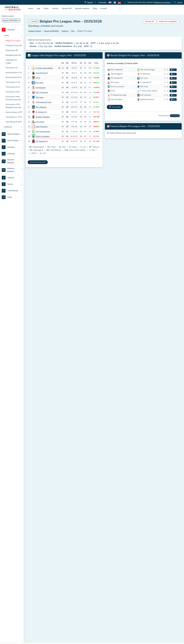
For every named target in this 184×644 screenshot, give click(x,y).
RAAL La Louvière (43, 136)
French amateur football (37, 636)
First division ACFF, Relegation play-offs (13, 106)
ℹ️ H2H (173, 70)
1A (36, 43)
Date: (30, 270)
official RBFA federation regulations (67, 221)
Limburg (134, 624)
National (134, 609)
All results (116, 107)
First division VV (12, 68)
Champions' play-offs (14, 45)
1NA (50, 46)
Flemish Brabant (137, 628)
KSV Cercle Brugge (43, 131)
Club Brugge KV (42, 73)
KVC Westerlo (41, 107)
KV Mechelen (41, 88)
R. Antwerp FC (41, 112)
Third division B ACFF (14, 122)
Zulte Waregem (42, 127)
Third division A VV (13, 82)
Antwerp (134, 620)
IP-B (80, 46)
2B (81, 43)
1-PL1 (102, 43)
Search (90, 2)
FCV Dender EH (42, 141)
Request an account (162, 2)
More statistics (114, 241)
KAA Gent (40, 83)
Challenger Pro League (11, 61)
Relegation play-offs (13, 55)
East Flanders (136, 617)
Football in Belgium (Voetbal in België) (47, 605)
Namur (133, 640)
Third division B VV (13, 87)
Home (31, 8)
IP (91, 46)
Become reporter (82, 8)
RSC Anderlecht (42, 93)
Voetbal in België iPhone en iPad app (42, 609)
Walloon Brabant (137, 632)
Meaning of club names (37, 620)
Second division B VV (14, 77)
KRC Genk (40, 97)
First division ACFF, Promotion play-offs (13, 98)
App (38, 8)
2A (78, 43)
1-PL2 (108, 43)
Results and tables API (37, 617)
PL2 (44, 43)
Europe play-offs (12, 50)
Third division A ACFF (14, 117)
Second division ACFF (14, 112)
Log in (180, 2)
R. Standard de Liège (44, 102)
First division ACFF (13, 92)
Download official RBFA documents (42, 628)
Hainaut (133, 636)
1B (52, 43)
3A (84, 43)
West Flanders (136, 613)
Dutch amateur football (37, 632)
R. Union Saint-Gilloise (44, 68)
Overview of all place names (90, 638)
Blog (95, 8)
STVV (38, 78)
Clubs (46, 8)
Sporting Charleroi (43, 117)
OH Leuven (40, 122)
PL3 (48, 43)
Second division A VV (14, 73)
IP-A (75, 46)
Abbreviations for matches (38, 624)
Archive (55, 8)
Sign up (72, 583)
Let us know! (175, 116)
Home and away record (38, 162)
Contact (104, 8)
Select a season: (8, 16)
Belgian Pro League (13, 41)
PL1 (40, 43)
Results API (67, 8)
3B (87, 43)
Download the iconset (38, 613)
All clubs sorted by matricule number (93, 629)
